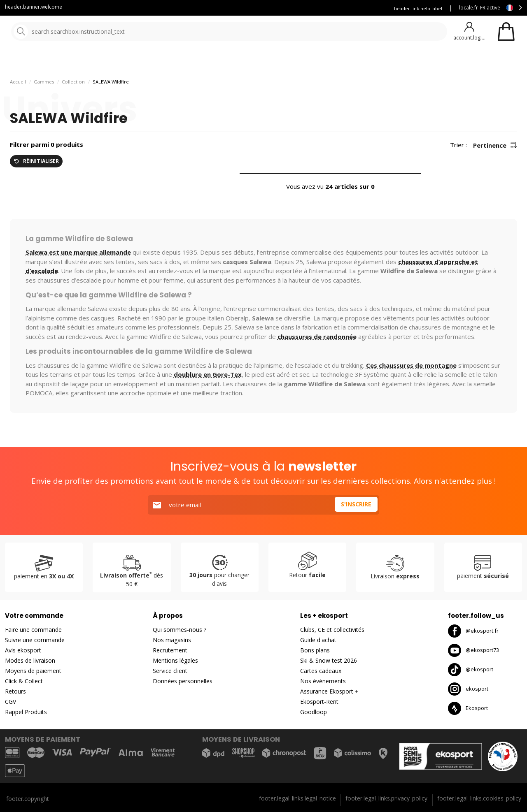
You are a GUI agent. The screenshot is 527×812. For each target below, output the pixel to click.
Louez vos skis (298, 8)
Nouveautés (307, 61)
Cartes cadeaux (321, 671)
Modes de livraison (30, 661)
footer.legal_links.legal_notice (297, 798)
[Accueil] (48, 32)
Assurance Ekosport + (353, 8)
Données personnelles (183, 681)
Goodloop (314, 712)
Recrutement (170, 651)
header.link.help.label (418, 8)
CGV (10, 702)
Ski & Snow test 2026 (329, 661)
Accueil (18, 103)
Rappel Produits (26, 712)
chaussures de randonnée (317, 358)
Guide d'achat (318, 640)
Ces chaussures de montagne (411, 387)
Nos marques (255, 61)
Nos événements (323, 681)
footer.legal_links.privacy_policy (386, 798)
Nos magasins (172, 640)
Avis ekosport (23, 651)
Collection (73, 103)
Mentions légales (175, 661)
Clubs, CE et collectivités (332, 630)
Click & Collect (24, 681)
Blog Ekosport (251, 8)
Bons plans (362, 61)
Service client (205, 8)
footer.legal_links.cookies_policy (479, 798)
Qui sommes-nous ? (180, 630)
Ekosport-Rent (319, 702)
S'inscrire (355, 505)
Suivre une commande (35, 640)
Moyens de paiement (33, 671)
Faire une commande (33, 630)
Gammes (44, 103)
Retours (15, 692)
